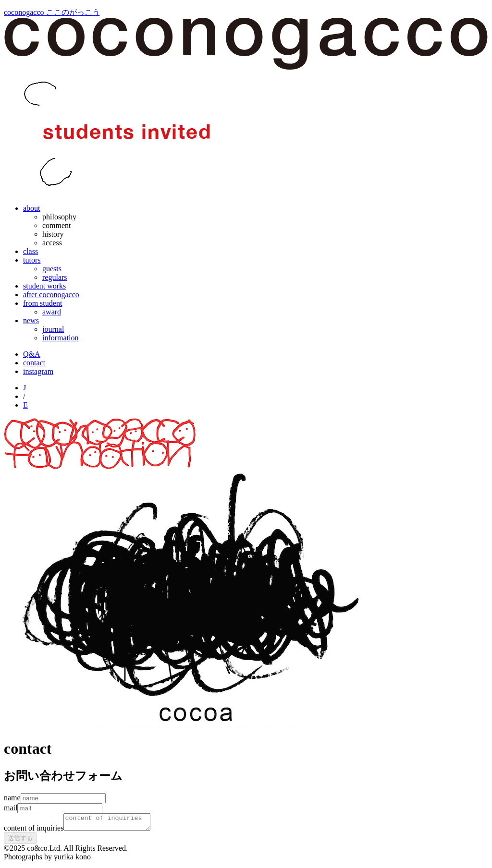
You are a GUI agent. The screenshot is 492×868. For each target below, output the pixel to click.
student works (44, 286)
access (52, 243)
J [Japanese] (25, 388)
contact (34, 363)
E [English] (25, 405)
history (53, 234)
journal (53, 329)
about (32, 208)
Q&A (32, 354)
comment (57, 225)
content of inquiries (34, 831)
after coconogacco (51, 295)
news (31, 320)
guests (52, 269)
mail (11, 808)
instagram (38, 371)
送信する (20, 841)
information (61, 338)
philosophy (59, 217)
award (52, 312)
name (12, 798)
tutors (32, 260)
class (31, 251)
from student (43, 303)
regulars (55, 277)
